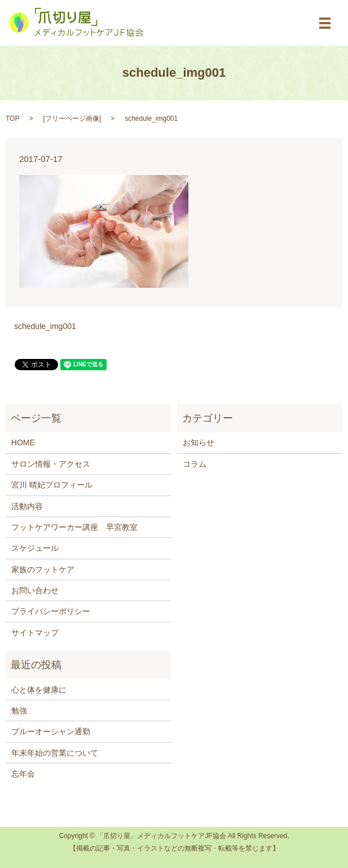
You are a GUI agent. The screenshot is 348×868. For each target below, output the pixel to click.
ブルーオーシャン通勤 (51, 731)
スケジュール (35, 548)
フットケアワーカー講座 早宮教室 (74, 527)
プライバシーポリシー (51, 611)
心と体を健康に (39, 690)
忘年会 (23, 774)
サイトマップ (35, 633)
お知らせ (199, 442)
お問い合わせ (35, 590)
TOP (12, 119)
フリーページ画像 (72, 119)
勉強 (19, 711)
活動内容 (27, 506)
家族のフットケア (43, 569)
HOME (23, 442)
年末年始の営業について (55, 753)
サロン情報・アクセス (51, 464)
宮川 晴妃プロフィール (52, 485)
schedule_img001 (45, 326)
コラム (195, 464)
